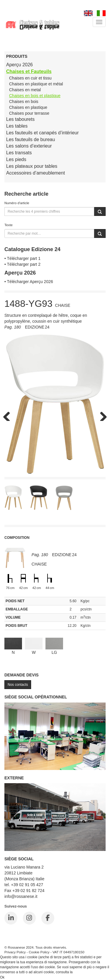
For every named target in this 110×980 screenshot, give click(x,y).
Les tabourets (20, 119)
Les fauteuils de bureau (31, 139)
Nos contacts (18, 685)
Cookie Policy (39, 952)
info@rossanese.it (21, 896)
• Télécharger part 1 (22, 258)
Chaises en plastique (28, 107)
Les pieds (16, 159)
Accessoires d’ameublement (35, 173)
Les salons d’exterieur (29, 146)
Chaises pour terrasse (29, 113)
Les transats (19, 153)
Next (101, 415)
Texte (9, 225)
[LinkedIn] (11, 918)
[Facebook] (48, 918)
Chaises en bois (24, 101)
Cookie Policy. (85, 972)
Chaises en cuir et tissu (30, 78)
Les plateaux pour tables (32, 166)
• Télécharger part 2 (22, 264)
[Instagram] (29, 918)
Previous (9, 415)
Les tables (17, 126)
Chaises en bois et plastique (35, 96)
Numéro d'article (17, 203)
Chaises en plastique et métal (36, 84)
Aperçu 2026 (20, 65)
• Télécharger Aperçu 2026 (29, 282)
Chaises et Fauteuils (29, 71)
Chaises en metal (25, 90)
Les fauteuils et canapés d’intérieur (42, 133)
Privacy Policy (15, 952)
